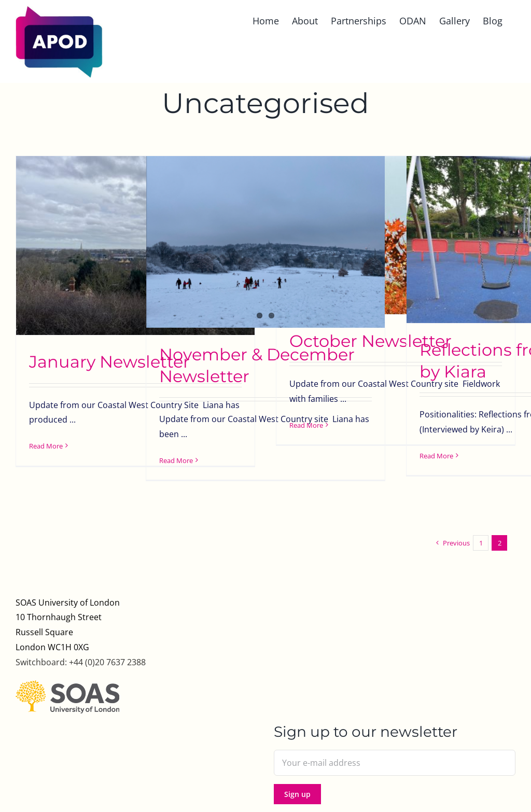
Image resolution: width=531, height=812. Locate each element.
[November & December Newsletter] (265, 242)
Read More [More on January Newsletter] (46, 446)
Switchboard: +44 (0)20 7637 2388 (81, 662)
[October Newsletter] (396, 235)
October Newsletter (371, 341)
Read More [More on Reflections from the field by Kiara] (436, 456)
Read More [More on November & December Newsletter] (176, 460)
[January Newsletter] (135, 246)
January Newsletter (109, 362)
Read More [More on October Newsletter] (306, 425)
